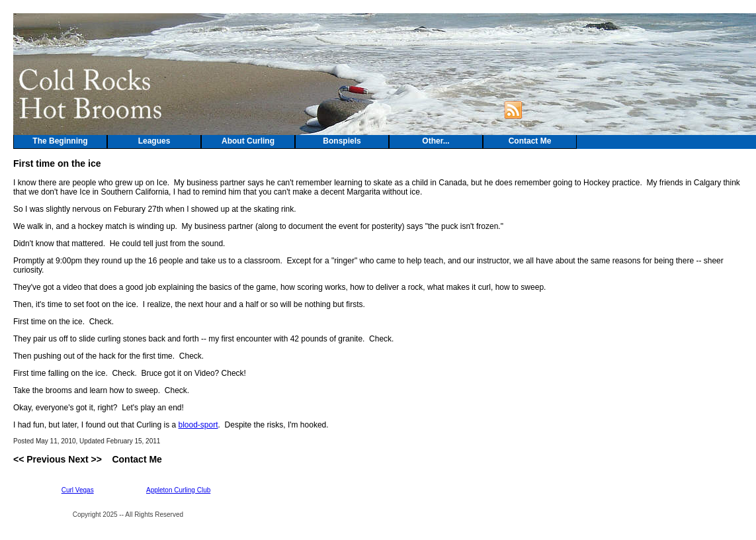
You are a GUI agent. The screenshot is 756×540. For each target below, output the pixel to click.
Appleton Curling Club (178, 490)
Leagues (154, 141)
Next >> (85, 459)
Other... (436, 141)
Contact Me (530, 141)
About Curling (248, 141)
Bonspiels (342, 141)
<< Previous (39, 459)
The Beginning (60, 141)
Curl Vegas (78, 490)
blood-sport (198, 425)
